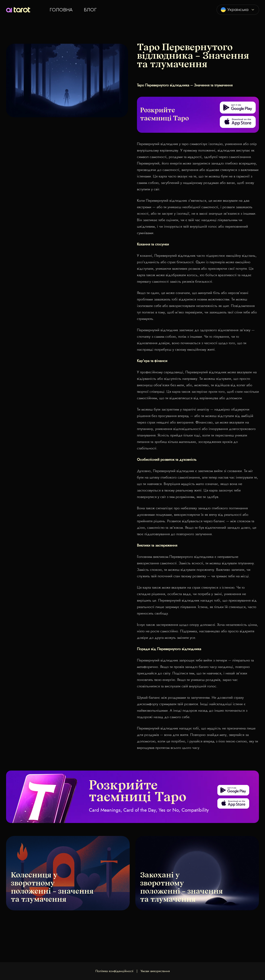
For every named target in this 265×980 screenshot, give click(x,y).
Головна (61, 10)
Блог (90, 10)
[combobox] (238, 10)
